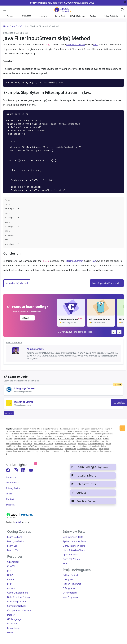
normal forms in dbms (57, 431)
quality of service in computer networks (60, 434)
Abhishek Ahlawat (36, 349)
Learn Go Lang (15, 537)
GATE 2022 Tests (71, 559)
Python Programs (72, 584)
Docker (93, 16)
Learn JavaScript (15, 541)
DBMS (10, 575)
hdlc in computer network (38, 439)
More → (9, 413)
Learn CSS (12, 546)
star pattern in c (20, 439)
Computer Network (17, 606)
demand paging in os (85, 434)
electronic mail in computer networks (48, 441)
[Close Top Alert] (125, 2)
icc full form (14, 436)
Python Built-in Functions (111, 16)
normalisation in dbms (18, 431)
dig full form (95, 441)
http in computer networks (48, 429)
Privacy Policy (13, 488)
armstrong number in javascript (62, 439)
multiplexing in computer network (91, 444)
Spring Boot (60, 16)
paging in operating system (77, 431)
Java (95, 44)
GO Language (14, 619)
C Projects (68, 579)
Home (6, 26)
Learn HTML (13, 550)
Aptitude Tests (70, 555)
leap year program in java (65, 446)
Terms (9, 494)
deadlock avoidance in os (69, 429)
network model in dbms (61, 451)
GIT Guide (12, 624)
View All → (27, 318)
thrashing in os (12, 449)
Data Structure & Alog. (19, 597)
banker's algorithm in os (81, 451)
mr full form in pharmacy (44, 444)
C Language (13, 562)
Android (11, 588)
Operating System (17, 602)
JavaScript (43, 16)
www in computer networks (56, 436)
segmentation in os (46, 446)
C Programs (69, 588)
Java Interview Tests (73, 537)
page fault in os (97, 429)
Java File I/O (17, 26)
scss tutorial (28, 444)
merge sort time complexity (66, 444)
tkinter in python (82, 441)
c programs (85, 429)
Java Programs (70, 597)
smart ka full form (30, 446)
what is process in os (30, 451)
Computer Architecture (19, 610)
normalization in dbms (27, 429)
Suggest (10, 505)
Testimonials (13, 483)
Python (11, 579)
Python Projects (71, 575)
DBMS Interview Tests (74, 546)
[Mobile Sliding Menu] (5, 10)
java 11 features (37, 436)
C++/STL (11, 566)
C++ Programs (70, 593)
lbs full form (34, 449)
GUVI (19, 522)
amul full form (70, 449)
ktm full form (95, 431)
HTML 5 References (77, 16)
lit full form (24, 449)
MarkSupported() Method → (107, 283)
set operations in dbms (37, 431)
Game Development (18, 593)
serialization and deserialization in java (91, 446)
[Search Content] (122, 10)
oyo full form (69, 441)
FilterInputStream (75, 44)
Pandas (10, 16)
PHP (9, 584)
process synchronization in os (52, 449)
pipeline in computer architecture (89, 439)
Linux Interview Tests (74, 550)
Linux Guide (13, 628)
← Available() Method (17, 283)
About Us (11, 477)
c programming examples (87, 449)
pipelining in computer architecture (82, 436)
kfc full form (28, 441)
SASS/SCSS (27, 16)
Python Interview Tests (75, 541)
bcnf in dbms (45, 451)
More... (11, 632)
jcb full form (25, 436)
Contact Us (12, 499)
